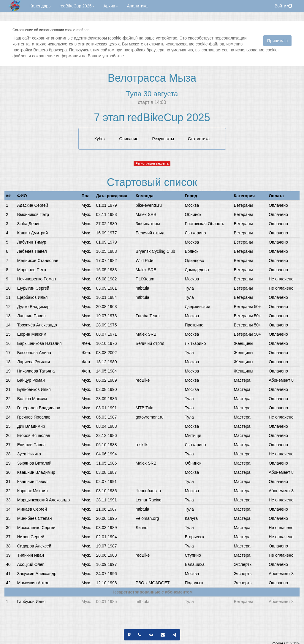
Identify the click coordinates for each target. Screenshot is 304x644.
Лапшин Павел (31, 316)
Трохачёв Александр (37, 325)
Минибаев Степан (35, 518)
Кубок (100, 139)
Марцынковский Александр (43, 500)
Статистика (199, 139)
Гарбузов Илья (31, 602)
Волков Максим (32, 399)
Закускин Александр (37, 574)
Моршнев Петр (32, 270)
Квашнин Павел (32, 482)
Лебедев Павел (32, 251)
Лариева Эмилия (34, 362)
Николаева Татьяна (36, 371)
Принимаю (277, 41)
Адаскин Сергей (33, 205)
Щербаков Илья (33, 297)
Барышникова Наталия (39, 343)
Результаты (163, 139)
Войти (283, 6)
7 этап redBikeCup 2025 (152, 117)
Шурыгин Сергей (33, 288)
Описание (129, 139)
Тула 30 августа (152, 94)
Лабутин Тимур (32, 242)
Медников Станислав (38, 261)
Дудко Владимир (33, 307)
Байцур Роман (31, 380)
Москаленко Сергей (36, 528)
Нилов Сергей (31, 537)
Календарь (40, 6)
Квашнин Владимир (36, 472)
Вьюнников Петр (33, 214)
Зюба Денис (29, 224)
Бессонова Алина (34, 353)
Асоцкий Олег (31, 564)
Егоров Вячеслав (34, 435)
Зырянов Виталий (34, 463)
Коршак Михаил (33, 491)
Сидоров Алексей (34, 546)
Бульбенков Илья (34, 389)
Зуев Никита (29, 454)
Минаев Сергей (32, 509)
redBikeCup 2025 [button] (77, 6)
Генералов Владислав (39, 408)
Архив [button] (111, 6)
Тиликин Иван (31, 555)
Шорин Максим (32, 334)
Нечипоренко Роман (37, 279)
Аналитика (137, 6)
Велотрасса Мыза (152, 78)
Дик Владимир (31, 426)
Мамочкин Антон (33, 583)
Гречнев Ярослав (34, 417)
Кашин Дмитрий (33, 233)
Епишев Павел (31, 445)
